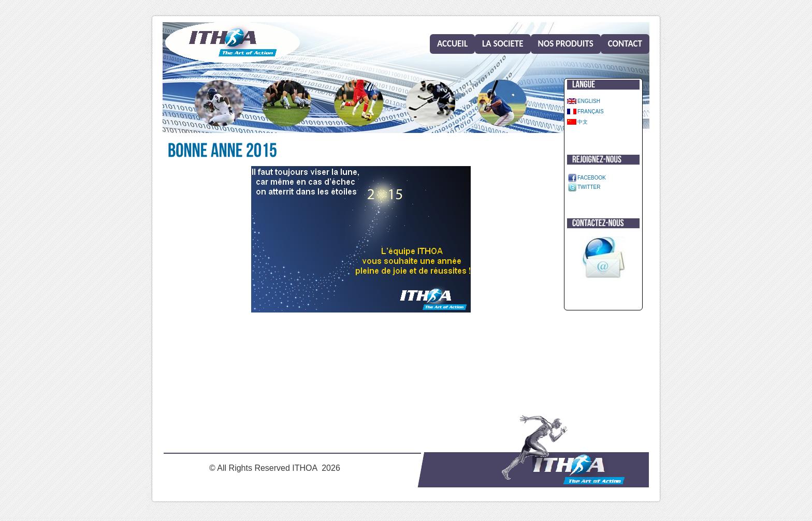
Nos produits (566, 44)
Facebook (592, 178)
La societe (503, 44)
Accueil (452, 44)
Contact (625, 44)
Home (233, 43)
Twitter (589, 187)
